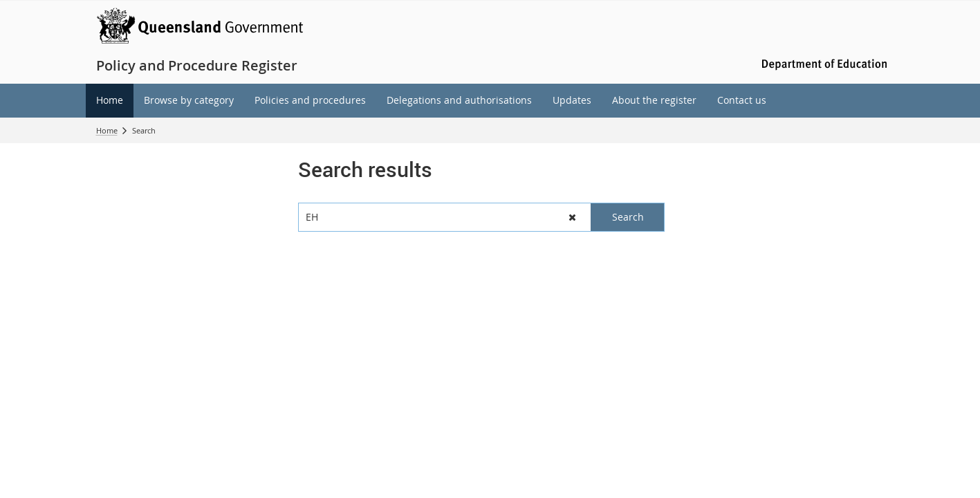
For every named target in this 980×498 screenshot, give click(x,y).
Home (107, 130)
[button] (573, 217)
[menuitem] (110, 101)
